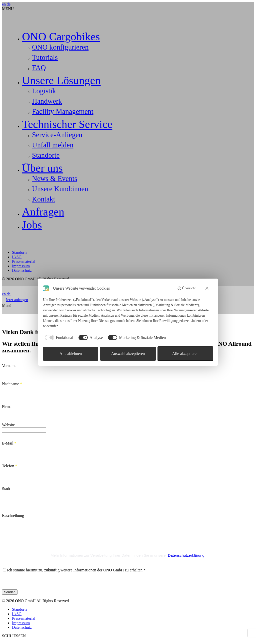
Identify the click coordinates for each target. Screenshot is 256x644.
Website (8, 425)
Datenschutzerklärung (186, 559)
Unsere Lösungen (61, 80)
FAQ (39, 68)
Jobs (32, 225)
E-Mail (9, 443)
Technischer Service (67, 124)
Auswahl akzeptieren (128, 354)
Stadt (6, 489)
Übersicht (186, 288)
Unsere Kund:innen (60, 189)
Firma (7, 407)
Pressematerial (24, 261)
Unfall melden (53, 145)
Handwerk (47, 101)
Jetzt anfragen (17, 300)
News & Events (55, 178)
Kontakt (44, 199)
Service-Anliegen (57, 135)
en (4, 4)
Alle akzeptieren (185, 354)
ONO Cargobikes (61, 37)
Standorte (46, 155)
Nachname (12, 384)
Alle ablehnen (71, 354)
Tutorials (45, 57)
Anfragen (43, 212)
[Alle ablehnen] (207, 288)
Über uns (42, 168)
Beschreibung (13, 515)
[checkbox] (58, 338)
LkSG (17, 257)
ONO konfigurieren (60, 47)
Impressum (21, 266)
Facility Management (63, 111)
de (9, 4)
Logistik (44, 91)
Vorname (9, 366)
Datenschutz (22, 270)
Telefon (10, 466)
